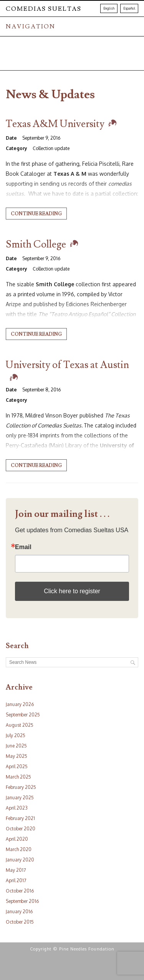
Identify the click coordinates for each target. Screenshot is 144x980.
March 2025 (18, 777)
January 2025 (20, 798)
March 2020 (19, 849)
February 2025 (21, 787)
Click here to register (72, 591)
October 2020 (21, 829)
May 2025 (17, 756)
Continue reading (36, 214)
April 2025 (17, 766)
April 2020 (17, 839)
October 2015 (20, 922)
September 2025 (23, 715)
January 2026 (20, 704)
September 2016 (22, 901)
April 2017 (16, 880)
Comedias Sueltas (44, 9)
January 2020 (20, 860)
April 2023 (17, 808)
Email (23, 547)
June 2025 (16, 746)
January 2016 (19, 912)
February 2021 (20, 818)
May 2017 (16, 870)
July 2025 (16, 735)
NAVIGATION (31, 26)
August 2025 (20, 725)
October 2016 (20, 891)
